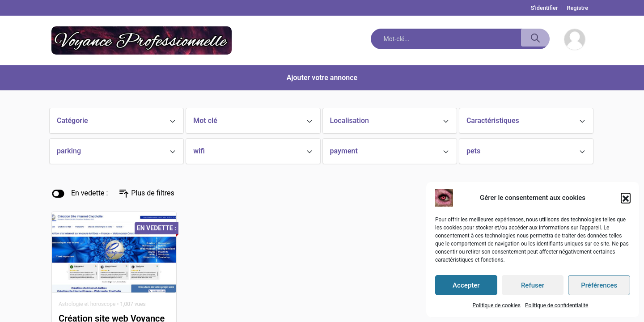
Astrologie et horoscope (87, 304)
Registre (577, 8)
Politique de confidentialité (557, 305)
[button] (626, 198)
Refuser (533, 285)
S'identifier (544, 8)
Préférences (599, 285)
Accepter (466, 285)
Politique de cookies (496, 305)
